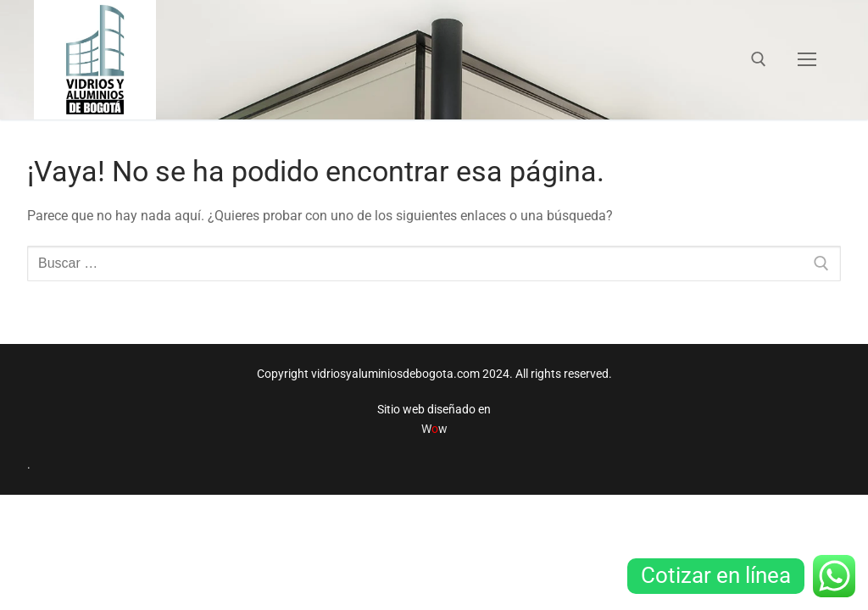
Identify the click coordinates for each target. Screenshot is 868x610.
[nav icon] (807, 60)
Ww (434, 429)
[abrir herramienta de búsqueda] (759, 59)
